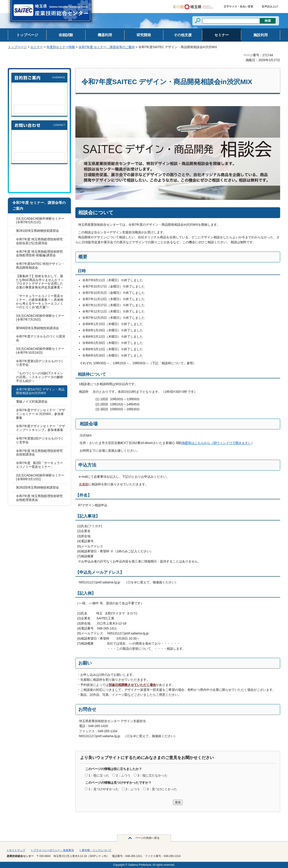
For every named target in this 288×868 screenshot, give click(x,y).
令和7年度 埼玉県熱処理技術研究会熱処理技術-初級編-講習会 (39, 253)
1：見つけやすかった (103, 789)
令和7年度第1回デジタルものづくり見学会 (40, 363)
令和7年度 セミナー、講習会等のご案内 (107, 47)
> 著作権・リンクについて (95, 850)
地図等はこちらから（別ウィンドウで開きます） (216, 443)
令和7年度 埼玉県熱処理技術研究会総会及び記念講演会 (39, 241)
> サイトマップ (16, 850)
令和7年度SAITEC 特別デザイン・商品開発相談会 (40, 266)
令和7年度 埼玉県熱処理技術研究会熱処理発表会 (39, 498)
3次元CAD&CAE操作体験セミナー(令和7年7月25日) (40, 318)
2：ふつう (123, 775)
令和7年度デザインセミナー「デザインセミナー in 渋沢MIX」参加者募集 (40, 414)
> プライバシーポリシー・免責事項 (52, 850)
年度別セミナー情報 (61, 47)
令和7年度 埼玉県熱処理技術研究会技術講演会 (39, 453)
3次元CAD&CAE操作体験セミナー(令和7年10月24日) (40, 351)
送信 (178, 802)
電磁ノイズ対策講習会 (32, 402)
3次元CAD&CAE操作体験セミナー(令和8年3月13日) (40, 477)
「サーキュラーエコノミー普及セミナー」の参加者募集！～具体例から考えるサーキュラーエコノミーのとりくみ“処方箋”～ (40, 301)
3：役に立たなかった (153, 775)
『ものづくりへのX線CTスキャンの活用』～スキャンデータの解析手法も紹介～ (40, 377)
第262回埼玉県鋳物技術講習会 (37, 487)
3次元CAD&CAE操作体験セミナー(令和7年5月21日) (40, 220)
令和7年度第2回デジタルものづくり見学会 (40, 440)
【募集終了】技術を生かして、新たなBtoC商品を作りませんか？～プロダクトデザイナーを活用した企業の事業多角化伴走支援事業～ (40, 282)
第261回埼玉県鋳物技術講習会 (37, 231)
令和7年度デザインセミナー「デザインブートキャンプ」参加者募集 (40, 428)
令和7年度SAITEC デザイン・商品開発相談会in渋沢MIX (40, 391)
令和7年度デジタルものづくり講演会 (40, 338)
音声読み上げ (270, 7)
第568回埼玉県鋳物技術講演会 (37, 328)
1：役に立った (99, 775)
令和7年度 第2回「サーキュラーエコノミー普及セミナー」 (39, 465)
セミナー (37, 47)
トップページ (17, 47)
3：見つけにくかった (162, 789)
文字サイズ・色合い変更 (238, 7)
